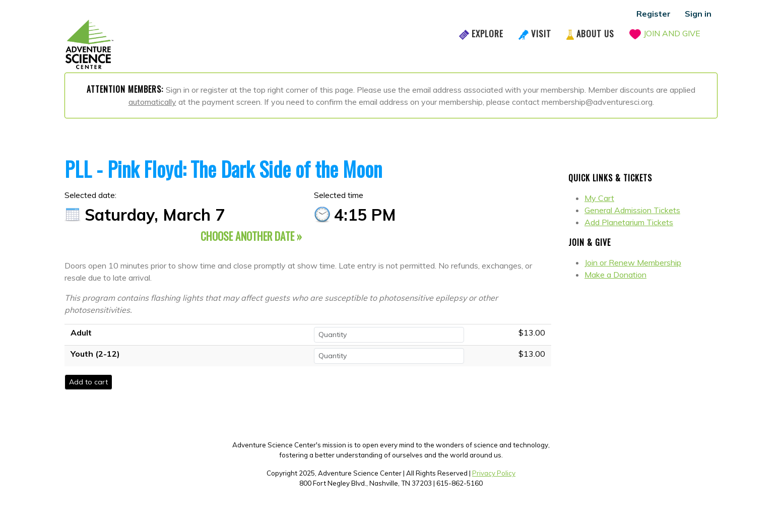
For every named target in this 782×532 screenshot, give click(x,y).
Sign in (698, 14)
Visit (541, 34)
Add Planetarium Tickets (629, 222)
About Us (595, 34)
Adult (81, 332)
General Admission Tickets (632, 210)
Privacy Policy (494, 473)
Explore (487, 34)
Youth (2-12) (95, 354)
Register (654, 14)
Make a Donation (615, 275)
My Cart (599, 198)
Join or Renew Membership (633, 262)
